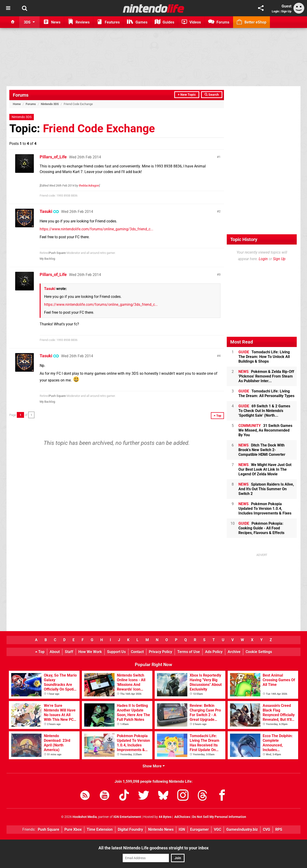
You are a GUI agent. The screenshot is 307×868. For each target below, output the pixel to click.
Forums (21, 95)
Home (17, 104)
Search (212, 95)
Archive (234, 652)
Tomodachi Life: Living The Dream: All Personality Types (266, 393)
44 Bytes (165, 817)
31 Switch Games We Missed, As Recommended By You (265, 430)
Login (275, 11)
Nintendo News (161, 829)
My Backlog (47, 259)
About (55, 652)
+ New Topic (187, 95)
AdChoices (182, 817)
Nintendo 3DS (50, 104)
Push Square (57, 253)
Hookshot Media (85, 817)
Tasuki (46, 211)
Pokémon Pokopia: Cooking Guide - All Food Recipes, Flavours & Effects (261, 528)
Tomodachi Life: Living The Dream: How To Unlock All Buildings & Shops (264, 357)
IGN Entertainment (127, 817)
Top (40, 652)
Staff (69, 652)
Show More (154, 766)
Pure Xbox (73, 829)
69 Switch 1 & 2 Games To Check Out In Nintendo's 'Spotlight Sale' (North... (264, 411)
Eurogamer (199, 829)
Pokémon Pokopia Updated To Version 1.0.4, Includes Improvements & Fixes (265, 509)
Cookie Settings (259, 652)
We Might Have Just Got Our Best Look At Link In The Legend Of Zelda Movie (265, 469)
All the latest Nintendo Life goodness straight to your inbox (153, 848)
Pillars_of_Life (53, 157)
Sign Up (286, 11)
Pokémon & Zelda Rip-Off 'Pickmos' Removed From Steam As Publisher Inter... (266, 376)
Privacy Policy (160, 652)
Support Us (116, 652)
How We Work (90, 652)
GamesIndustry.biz (242, 829)
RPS (279, 829)
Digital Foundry (130, 829)
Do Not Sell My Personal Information (219, 817)
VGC (218, 829)
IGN (182, 829)
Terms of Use (189, 652)
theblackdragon (89, 186)
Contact (137, 652)
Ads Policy (214, 652)
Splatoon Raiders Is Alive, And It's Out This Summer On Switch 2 (266, 489)
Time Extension (100, 829)
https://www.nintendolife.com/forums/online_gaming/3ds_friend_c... (96, 229)
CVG (267, 829)
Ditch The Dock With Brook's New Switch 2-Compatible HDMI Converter (262, 450)
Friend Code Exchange (99, 128)
